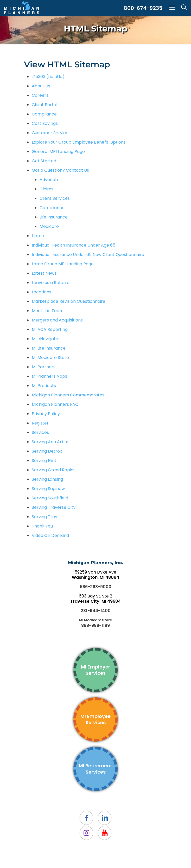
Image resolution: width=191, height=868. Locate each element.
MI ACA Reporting (50, 329)
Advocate (50, 180)
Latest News (44, 273)
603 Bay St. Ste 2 (95, 599)
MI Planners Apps (49, 376)
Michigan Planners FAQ (55, 404)
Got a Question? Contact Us (60, 170)
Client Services (55, 198)
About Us (41, 86)
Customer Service (50, 133)
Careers (40, 95)
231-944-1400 (96, 611)
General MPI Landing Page (58, 152)
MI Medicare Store (50, 358)
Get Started (44, 161)
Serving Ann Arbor (50, 442)
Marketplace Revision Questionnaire (69, 301)
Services (40, 432)
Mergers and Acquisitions (57, 320)
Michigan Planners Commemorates (68, 395)
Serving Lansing (47, 479)
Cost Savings (45, 123)
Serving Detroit (47, 451)
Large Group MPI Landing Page (63, 264)
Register (40, 423)
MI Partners (44, 367)
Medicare (49, 226)
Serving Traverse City (54, 507)
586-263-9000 (96, 587)
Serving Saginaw (48, 489)
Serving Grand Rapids (54, 470)
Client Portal (44, 105)
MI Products (44, 386)
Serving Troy (44, 517)
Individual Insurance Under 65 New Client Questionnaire (88, 255)
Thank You (42, 526)
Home (38, 236)
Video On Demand (50, 535)
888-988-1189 (95, 625)
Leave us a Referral (51, 283)
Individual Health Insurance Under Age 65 (74, 245)
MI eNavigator (46, 339)
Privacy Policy (46, 414)
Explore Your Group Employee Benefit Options (79, 142)
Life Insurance (54, 217)
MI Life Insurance (49, 348)
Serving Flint (44, 461)
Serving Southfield (50, 498)
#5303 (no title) (48, 77)
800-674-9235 (143, 8)
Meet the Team (48, 311)
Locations (42, 292)
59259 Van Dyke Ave (95, 575)
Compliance (44, 114)
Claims (46, 189)
